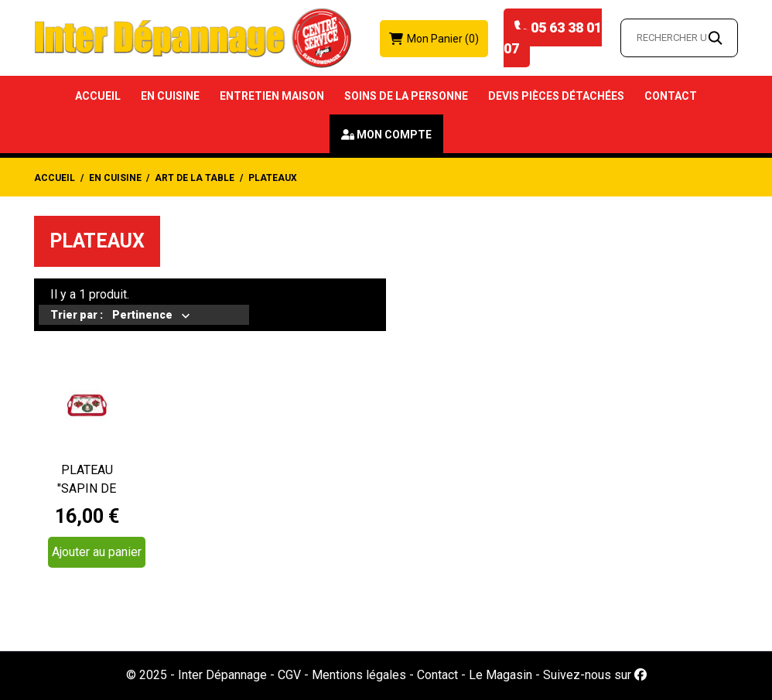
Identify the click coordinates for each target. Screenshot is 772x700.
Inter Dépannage (222, 675)
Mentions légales (359, 675)
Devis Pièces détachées (556, 96)
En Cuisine (170, 96)
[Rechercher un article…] (679, 38)
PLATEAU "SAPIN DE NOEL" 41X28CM (87, 480)
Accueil (98, 96)
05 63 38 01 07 (553, 38)
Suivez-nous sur (595, 675)
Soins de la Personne (406, 96)
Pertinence (143, 316)
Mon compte (394, 135)
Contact (671, 96)
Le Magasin (500, 675)
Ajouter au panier (97, 552)
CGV (289, 675)
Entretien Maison (272, 96)
